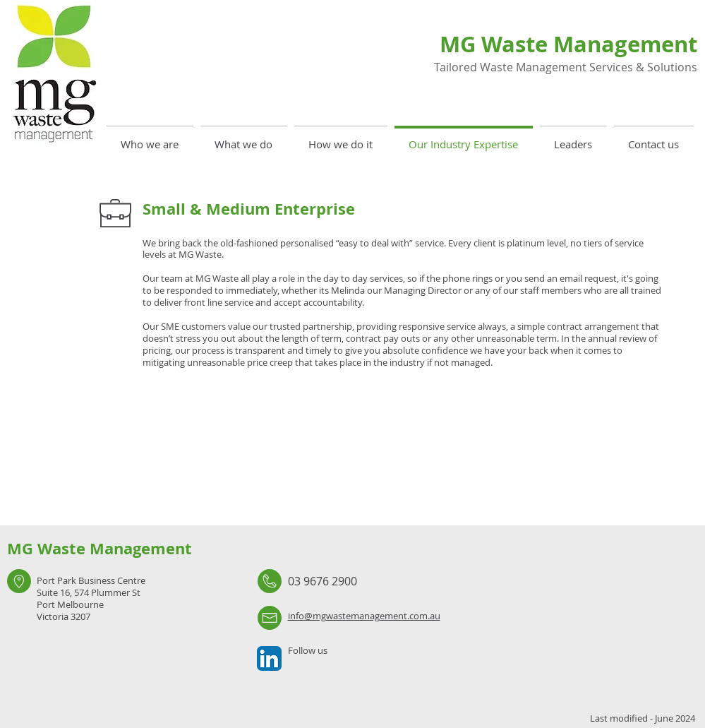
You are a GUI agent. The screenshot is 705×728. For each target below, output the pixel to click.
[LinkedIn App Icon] (269, 658)
